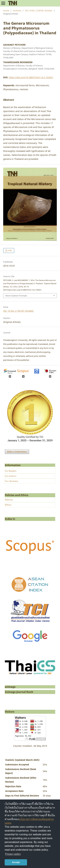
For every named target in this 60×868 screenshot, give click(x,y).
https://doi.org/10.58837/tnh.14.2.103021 (31, 77)
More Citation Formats (16, 296)
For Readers (11, 471)
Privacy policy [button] (13, 854)
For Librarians (12, 481)
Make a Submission (17, 452)
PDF (10, 251)
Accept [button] (16, 862)
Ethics (8, 505)
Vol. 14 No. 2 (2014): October (39, 11)
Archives (17, 11)
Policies (9, 500)
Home (6, 11)
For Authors (11, 476)
